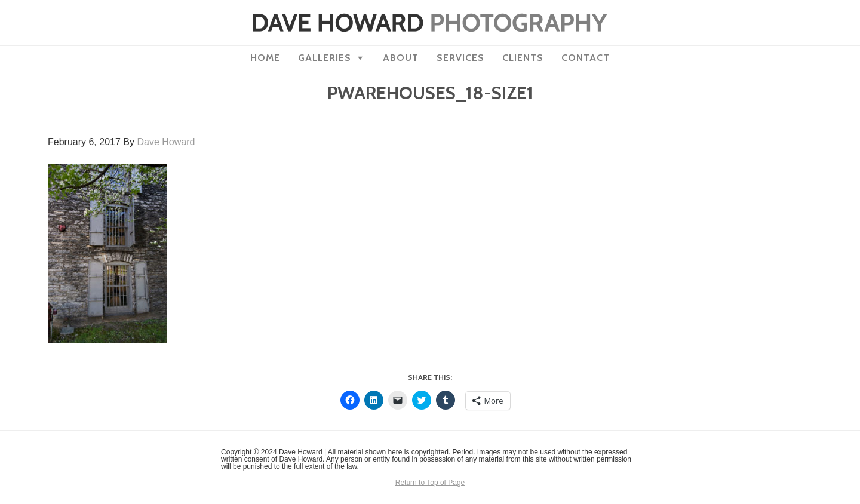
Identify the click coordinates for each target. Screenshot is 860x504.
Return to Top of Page (430, 483)
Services (460, 58)
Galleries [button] (325, 58)
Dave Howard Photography (430, 23)
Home (265, 58)
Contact (586, 58)
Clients (523, 58)
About (401, 58)
